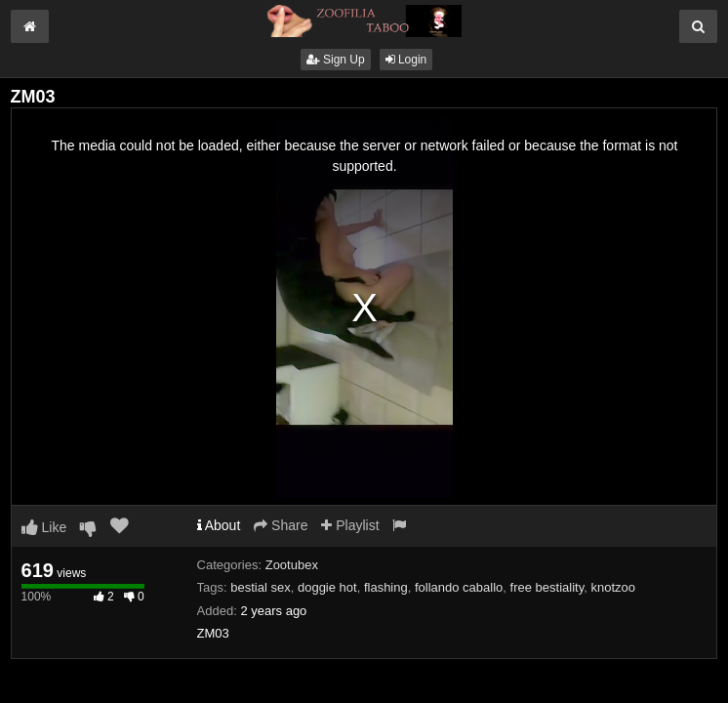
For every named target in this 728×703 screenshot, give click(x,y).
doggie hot (327, 587)
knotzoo (613, 587)
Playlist (350, 525)
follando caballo (459, 587)
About (219, 525)
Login (406, 60)
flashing (386, 587)
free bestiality (547, 587)
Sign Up (336, 60)
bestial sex (260, 587)
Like (44, 527)
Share (281, 525)
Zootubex (292, 565)
